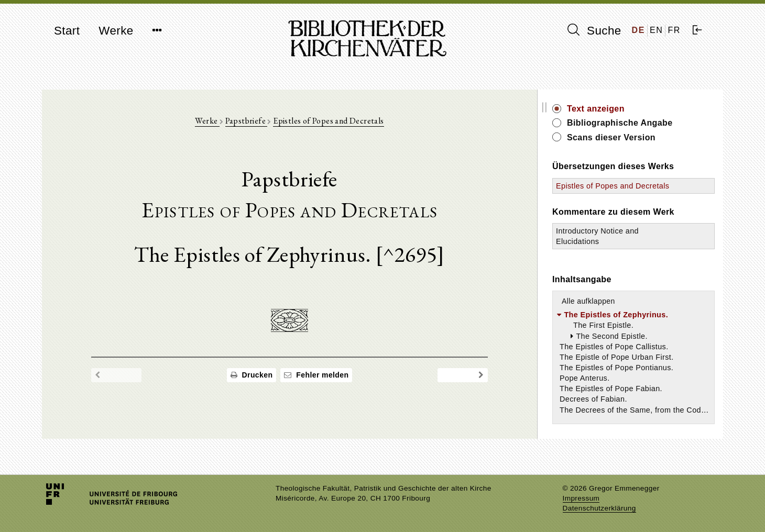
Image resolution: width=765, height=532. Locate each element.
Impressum (581, 498)
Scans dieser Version (627, 137)
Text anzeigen (611, 109)
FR (674, 30)
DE (638, 30)
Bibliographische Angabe (636, 123)
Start (67, 31)
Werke (116, 31)
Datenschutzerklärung (599, 508)
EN (656, 30)
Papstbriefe (254, 121)
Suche (594, 30)
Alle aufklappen (604, 312)
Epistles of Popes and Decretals (336, 121)
